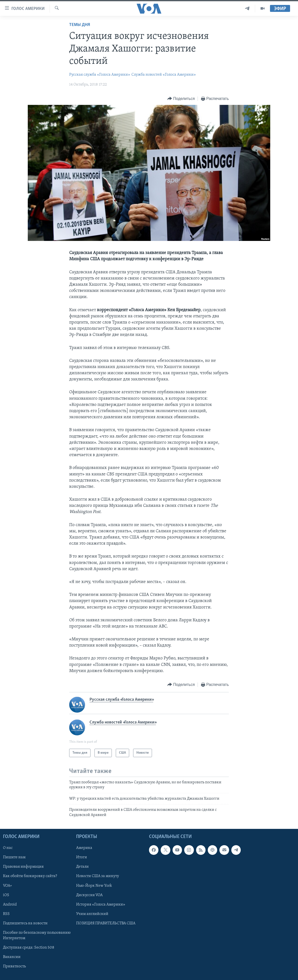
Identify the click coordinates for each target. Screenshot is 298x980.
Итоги (82, 857)
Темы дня (80, 25)
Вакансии (12, 957)
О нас (8, 848)
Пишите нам (14, 857)
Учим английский (92, 914)
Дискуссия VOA (89, 895)
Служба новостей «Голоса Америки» (164, 75)
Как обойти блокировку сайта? (30, 876)
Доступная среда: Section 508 (29, 948)
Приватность (14, 966)
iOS (6, 895)
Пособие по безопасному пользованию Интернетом (37, 935)
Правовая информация (23, 867)
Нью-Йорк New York (94, 886)
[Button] (181, 99)
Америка (84, 848)
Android (10, 905)
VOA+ (8, 886)
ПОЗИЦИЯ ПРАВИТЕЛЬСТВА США (106, 923)
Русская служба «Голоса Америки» (100, 75)
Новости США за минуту (98, 876)
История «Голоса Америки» (101, 905)
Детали (82, 867)
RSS (6, 914)
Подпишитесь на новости (25, 923)
